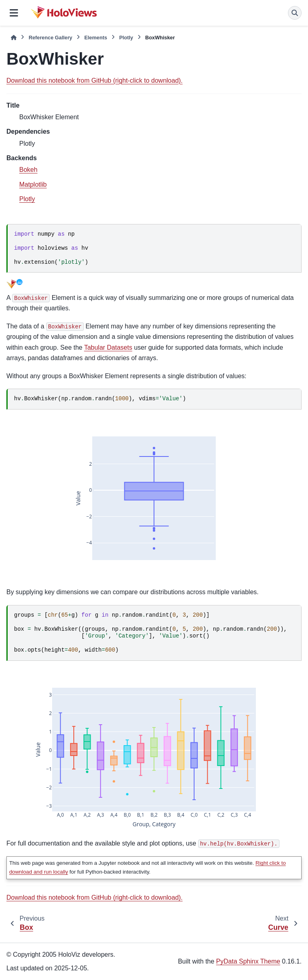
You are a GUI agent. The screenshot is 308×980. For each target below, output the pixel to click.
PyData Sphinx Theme (248, 961)
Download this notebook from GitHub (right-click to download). (94, 80)
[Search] (295, 13)
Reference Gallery (50, 38)
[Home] (14, 38)
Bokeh (28, 170)
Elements (96, 38)
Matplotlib (33, 184)
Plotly (126, 38)
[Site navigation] (14, 13)
